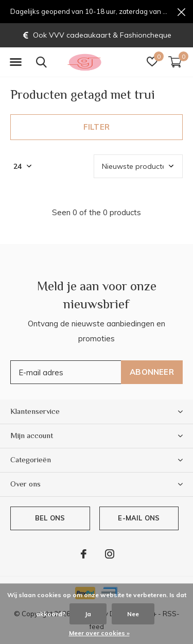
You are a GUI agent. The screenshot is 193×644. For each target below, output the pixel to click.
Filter (97, 127)
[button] (15, 62)
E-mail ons (139, 518)
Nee (133, 614)
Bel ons (50, 518)
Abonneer (152, 372)
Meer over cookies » (99, 633)
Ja (88, 614)
